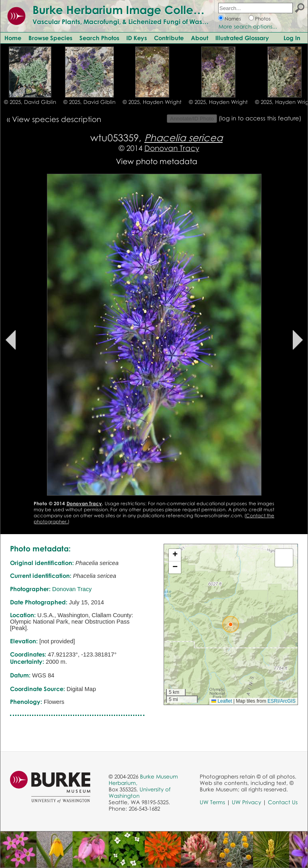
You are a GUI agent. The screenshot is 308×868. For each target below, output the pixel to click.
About (200, 38)
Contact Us (283, 802)
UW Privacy (246, 802)
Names (233, 19)
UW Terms (212, 802)
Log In (292, 38)
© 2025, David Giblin (30, 102)
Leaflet (222, 701)
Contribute (169, 38)
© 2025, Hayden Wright (152, 102)
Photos (263, 19)
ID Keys (137, 38)
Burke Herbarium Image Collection (127, 10)
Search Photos (99, 38)
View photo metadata (157, 161)
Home (13, 38)
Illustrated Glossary (242, 38)
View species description (57, 119)
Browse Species (50, 38)
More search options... (248, 26)
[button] (231, 624)
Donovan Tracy (172, 148)
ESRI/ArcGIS (282, 701)
